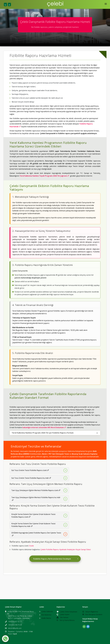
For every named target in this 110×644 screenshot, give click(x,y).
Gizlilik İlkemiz (46, 618)
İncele (31, 546)
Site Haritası (62, 617)
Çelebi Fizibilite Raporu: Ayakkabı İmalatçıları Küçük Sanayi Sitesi (66, 549)
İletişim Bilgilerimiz (90, 612)
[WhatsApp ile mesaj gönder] (5, 639)
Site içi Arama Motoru (66, 620)
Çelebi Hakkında (47, 611)
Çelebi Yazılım (63, 614)
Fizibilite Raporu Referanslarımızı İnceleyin (56, 559)
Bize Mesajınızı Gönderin (92, 614)
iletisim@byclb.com (15, 628)
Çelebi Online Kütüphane (67, 612)
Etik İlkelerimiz (46, 615)
